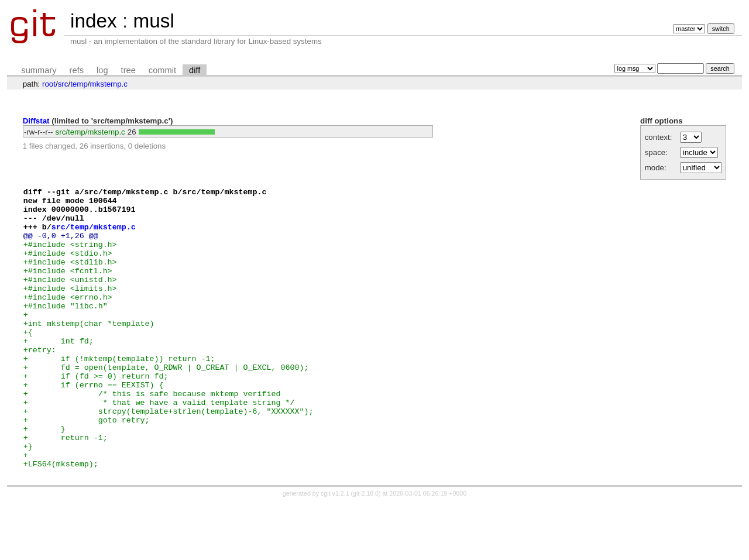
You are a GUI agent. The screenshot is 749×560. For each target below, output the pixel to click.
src (63, 84)
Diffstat (36, 121)
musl (153, 21)
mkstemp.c (109, 84)
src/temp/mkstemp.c (90, 132)
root (49, 84)
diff (195, 70)
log (102, 70)
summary (39, 70)
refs (77, 70)
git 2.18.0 (366, 549)
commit (162, 70)
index (94, 21)
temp (79, 84)
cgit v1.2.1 (335, 549)
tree (128, 70)
